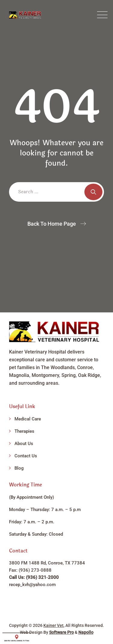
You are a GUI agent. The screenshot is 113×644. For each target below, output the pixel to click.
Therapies (24, 431)
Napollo (86, 632)
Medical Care (28, 419)
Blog (19, 468)
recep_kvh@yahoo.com (32, 585)
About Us (24, 444)
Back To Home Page (52, 224)
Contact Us (26, 456)
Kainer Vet (53, 625)
